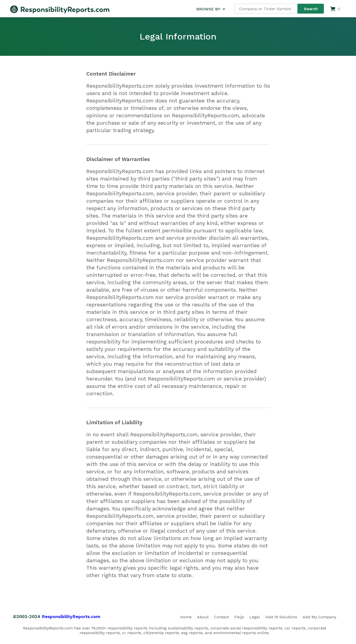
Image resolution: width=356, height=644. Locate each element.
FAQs (239, 617)
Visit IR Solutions (281, 617)
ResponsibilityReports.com (71, 616)
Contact (222, 617)
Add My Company (319, 617)
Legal (255, 617)
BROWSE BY (208, 9)
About (203, 617)
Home (186, 617)
